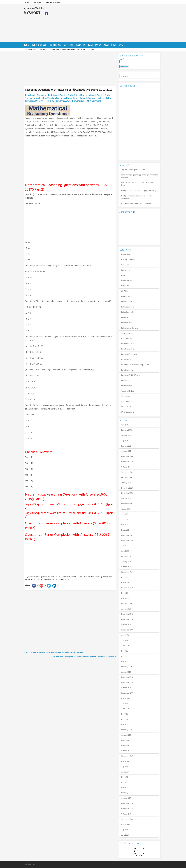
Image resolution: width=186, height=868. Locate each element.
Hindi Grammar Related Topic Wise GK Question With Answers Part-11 (54, 652)
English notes (126, 286)
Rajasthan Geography (129, 354)
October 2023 (126, 498)
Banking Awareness (129, 259)
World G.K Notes (127, 407)
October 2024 (126, 467)
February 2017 (126, 793)
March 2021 (125, 583)
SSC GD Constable (43, 101)
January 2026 (126, 435)
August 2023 (126, 509)
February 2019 (126, 667)
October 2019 (126, 625)
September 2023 (127, 504)
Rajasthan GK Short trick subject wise (135, 365)
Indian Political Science (130, 328)
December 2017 (127, 740)
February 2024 (126, 477)
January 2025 (126, 451)
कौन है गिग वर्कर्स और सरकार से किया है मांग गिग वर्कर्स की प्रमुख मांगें (140, 176)
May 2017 (125, 777)
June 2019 (125, 646)
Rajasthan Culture (128, 344)
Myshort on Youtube (34, 8)
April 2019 (125, 656)
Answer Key (126, 254)
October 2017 (126, 751)
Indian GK (125, 317)
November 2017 (127, 746)
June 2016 (125, 835)
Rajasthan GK (126, 359)
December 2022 (127, 535)
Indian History (126, 323)
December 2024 (127, 456)
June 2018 (125, 709)
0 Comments (96, 101)
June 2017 (125, 772)
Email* (131, 61)
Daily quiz (35, 50)
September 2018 (127, 693)
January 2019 (126, 672)
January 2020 (126, 609)
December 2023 (127, 488)
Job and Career (127, 333)
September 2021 (127, 572)
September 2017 (127, 756)
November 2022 (127, 540)
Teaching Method (128, 391)
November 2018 (127, 682)
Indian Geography (128, 312)
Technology (126, 396)
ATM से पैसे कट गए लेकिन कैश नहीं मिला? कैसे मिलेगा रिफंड (138, 184)
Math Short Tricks (128, 338)
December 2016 (127, 803)
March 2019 (125, 661)
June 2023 (125, 520)
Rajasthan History (128, 370)
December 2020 (127, 588)
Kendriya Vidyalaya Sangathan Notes (55, 98)
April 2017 (125, 782)
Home (28, 50)
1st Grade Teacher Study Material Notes (69, 95)
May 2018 (125, 714)
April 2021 (125, 577)
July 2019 (125, 640)
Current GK (125, 270)
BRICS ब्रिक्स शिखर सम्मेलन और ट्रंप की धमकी (136, 204)
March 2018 (125, 724)
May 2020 (125, 593)
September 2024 (127, 472)
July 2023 (125, 514)
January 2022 (126, 562)
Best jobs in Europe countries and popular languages (137, 197)
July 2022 (125, 546)
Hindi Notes (126, 296)
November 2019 (127, 619)
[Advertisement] (106, 23)
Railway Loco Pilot (96, 98)
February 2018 (126, 730)
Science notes (127, 386)
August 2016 (126, 824)
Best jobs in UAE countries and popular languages (140, 190)
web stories (126, 402)
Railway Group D (80, 98)
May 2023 (125, 525)
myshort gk (79, 101)
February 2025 (126, 446)
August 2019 (126, 635)
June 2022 (125, 551)
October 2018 (126, 688)
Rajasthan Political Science (131, 375)
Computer (125, 265)
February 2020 (126, 604)
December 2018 (127, 677)
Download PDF (127, 281)
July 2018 (125, 703)
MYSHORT (32, 13)
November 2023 (127, 493)
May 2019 (125, 651)
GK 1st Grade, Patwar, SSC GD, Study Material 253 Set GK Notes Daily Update (83, 657)
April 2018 (125, 719)
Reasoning (41, 95)
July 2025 (125, 441)
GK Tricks (125, 291)
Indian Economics (128, 307)
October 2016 (126, 814)
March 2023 (125, 530)
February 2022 (126, 556)
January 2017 (126, 798)
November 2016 (127, 809)
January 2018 (126, 735)
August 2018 (126, 698)
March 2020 (125, 598)
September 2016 (127, 819)
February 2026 (126, 430)
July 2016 (125, 830)
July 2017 (125, 767)
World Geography (128, 412)
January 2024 (126, 483)
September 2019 (127, 630)
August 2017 (126, 761)
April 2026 (125, 425)
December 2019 (127, 614)
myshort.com (30, 864)
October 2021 (126, 567)
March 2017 (125, 788)
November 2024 (127, 462)
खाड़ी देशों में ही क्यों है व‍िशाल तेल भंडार (134, 170)
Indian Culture (126, 302)
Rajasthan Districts (128, 349)
